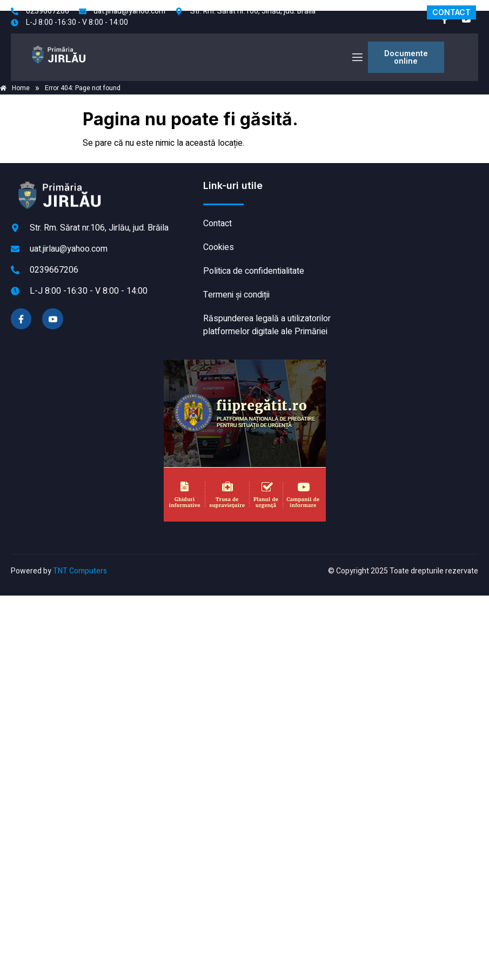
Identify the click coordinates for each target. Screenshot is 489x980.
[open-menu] (357, 58)
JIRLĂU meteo (409, 220)
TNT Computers (80, 571)
